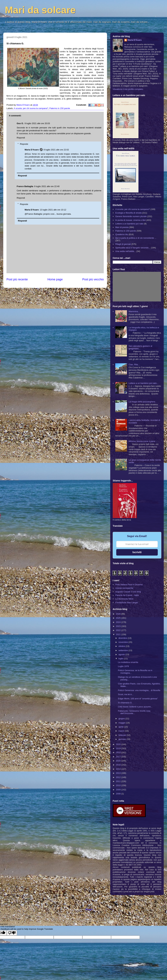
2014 (119, 769)
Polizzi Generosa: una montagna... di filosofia (139, 690)
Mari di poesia (122, 227)
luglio (121, 658)
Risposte (24, 144)
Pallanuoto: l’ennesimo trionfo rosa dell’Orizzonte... (134, 712)
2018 (119, 752)
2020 (119, 744)
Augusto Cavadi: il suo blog (128, 592)
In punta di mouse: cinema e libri (130, 220)
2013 (119, 773)
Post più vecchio (93, 279)
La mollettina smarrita (128, 662)
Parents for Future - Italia (127, 595)
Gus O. (20, 123)
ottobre (122, 646)
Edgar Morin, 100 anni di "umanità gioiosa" (138, 699)
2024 (119, 622)
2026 (119, 614)
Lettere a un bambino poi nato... (143, 383)
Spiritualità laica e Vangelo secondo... (133, 248)
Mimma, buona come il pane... (143, 441)
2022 (119, 630)
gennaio (123, 739)
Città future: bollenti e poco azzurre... (135, 707)
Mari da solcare (40, 10)
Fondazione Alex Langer (127, 603)
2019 (119, 748)
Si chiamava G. (125, 703)
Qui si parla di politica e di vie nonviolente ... (136, 238)
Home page (55, 279)
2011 (119, 781)
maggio (122, 723)
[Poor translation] (12, 933)
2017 (119, 757)
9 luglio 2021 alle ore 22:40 (47, 186)
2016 (119, 761)
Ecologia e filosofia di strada (128, 213)
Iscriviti (137, 552)
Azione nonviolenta (124, 588)
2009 (119, 790)
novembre (123, 642)
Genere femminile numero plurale (131, 216)
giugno (122, 719)
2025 (119, 618)
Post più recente (17, 279)
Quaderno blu (122, 234)
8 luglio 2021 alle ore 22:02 (56, 150)
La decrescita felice (124, 599)
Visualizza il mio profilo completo (128, 89)
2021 (119, 634)
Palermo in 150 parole (60, 108)
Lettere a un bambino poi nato (129, 224)
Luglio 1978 (123, 666)
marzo (122, 731)
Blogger (89, 909)
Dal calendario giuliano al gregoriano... (140, 347)
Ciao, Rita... (134, 364)
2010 (119, 785)
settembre (123, 650)
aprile (121, 727)
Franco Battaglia (25, 186)
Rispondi (21, 138)
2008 (119, 794)
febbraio (123, 735)
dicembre (123, 638)
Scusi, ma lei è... (126, 694)
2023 (119, 626)
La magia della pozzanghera (142, 402)
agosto (122, 654)
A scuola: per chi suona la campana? (31, 108)
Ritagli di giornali (123, 244)
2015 (119, 765)
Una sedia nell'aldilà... (125, 251)
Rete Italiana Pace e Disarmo (129, 585)
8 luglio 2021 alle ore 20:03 (37, 123)
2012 (119, 777)
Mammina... (134, 311)
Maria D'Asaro (23, 105)
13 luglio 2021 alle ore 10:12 (53, 210)
